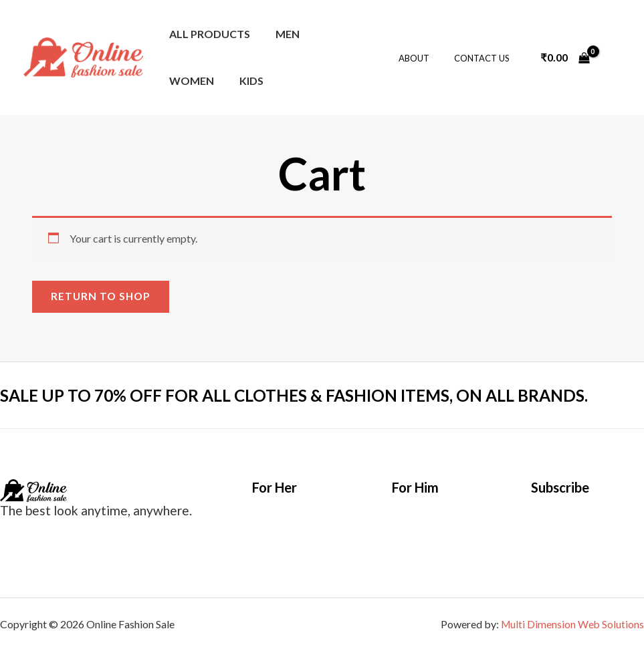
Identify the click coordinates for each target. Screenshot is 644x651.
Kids (179, 81)
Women (337, 34)
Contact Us (485, 58)
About (425, 58)
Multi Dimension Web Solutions (571, 625)
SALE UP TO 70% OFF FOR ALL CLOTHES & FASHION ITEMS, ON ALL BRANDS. (311, 396)
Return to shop (102, 296)
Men (282, 34)
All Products (208, 34)
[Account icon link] (615, 57)
